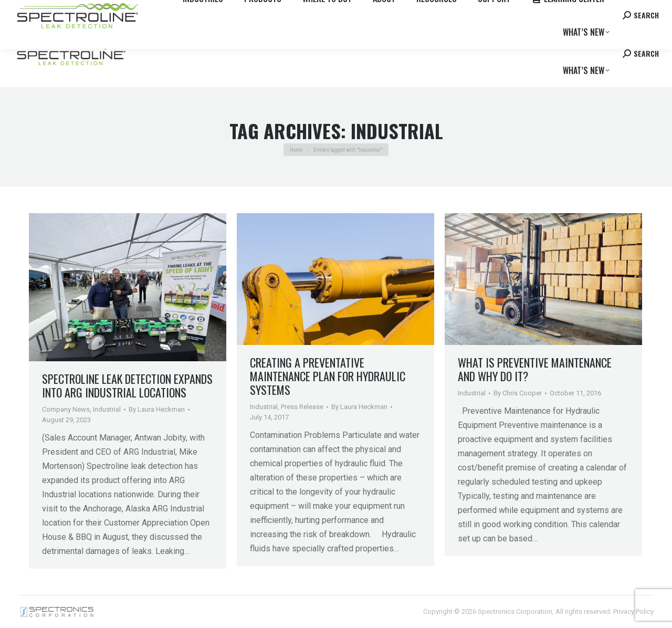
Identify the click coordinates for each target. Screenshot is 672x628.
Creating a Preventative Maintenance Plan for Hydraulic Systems (328, 376)
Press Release (302, 407)
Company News (66, 409)
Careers (159, 10)
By (157, 409)
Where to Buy (117, 10)
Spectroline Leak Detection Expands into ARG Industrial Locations (127, 385)
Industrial (107, 409)
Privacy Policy (633, 611)
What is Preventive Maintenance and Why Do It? (535, 369)
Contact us (578, 10)
